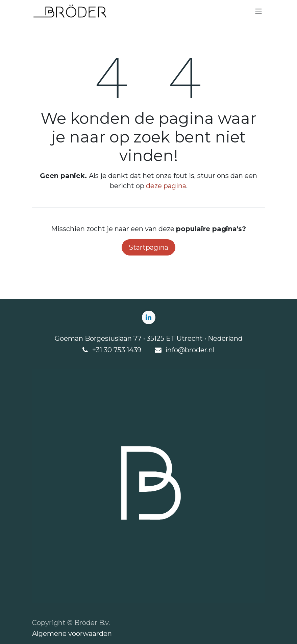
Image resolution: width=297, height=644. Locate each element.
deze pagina (166, 186)
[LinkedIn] (149, 317)
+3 (96, 350)
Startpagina (148, 247)
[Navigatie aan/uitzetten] (258, 11)
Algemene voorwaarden (72, 634)
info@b (177, 350)
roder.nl (202, 350)
